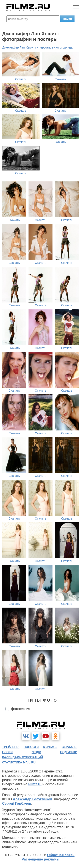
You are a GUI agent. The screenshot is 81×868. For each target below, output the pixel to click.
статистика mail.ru (19, 762)
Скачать (21, 79)
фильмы (50, 747)
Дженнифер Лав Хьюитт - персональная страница (37, 47)
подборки (69, 752)
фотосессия (21, 709)
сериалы (69, 747)
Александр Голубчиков (33, 799)
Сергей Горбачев (17, 803)
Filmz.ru (35, 784)
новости (31, 747)
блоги (7, 752)
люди (36, 752)
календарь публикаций (23, 757)
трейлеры (11, 747)
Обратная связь (61, 855)
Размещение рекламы (40, 859)
